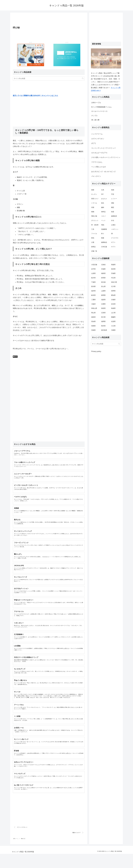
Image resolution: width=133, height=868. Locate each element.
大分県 (113, 326)
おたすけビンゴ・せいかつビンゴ (103, 172)
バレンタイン (96, 176)
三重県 (93, 300)
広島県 (103, 313)
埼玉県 (113, 278)
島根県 (113, 308)
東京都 (103, 282)
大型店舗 (94, 265)
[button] (83, 78)
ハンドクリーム (97, 134)
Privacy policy (96, 351)
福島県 (103, 273)
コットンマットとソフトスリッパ (103, 148)
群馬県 (103, 278)
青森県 (113, 265)
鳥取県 (103, 308)
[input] (49, 79)
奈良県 (113, 304)
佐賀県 (113, 321)
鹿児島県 (104, 330)
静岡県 (103, 295)
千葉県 (93, 282)
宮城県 (103, 269)
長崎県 (93, 326)
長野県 (113, 291)
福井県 (93, 291)
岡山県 (93, 313)
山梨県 (103, 291)
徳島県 (93, 317)
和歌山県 (94, 308)
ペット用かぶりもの (99, 167)
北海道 (103, 265)
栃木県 (93, 278)
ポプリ (94, 143)
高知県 (93, 321)
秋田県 (113, 269)
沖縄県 (113, 330)
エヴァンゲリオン (98, 139)
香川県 (103, 317)
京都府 (113, 300)
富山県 (103, 286)
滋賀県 (103, 300)
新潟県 (93, 286)
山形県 (93, 273)
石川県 (113, 286)
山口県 (113, 313)
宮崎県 (93, 330)
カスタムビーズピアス (99, 153)
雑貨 (15, 357)
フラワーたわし (97, 162)
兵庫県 (103, 304)
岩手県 (93, 269)
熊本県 (103, 326)
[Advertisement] (49, 20)
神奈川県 (114, 282)
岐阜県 (93, 295)
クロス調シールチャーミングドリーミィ (106, 157)
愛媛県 (113, 317)
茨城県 (113, 273)
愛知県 (113, 295)
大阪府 (93, 304)
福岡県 (103, 321)
